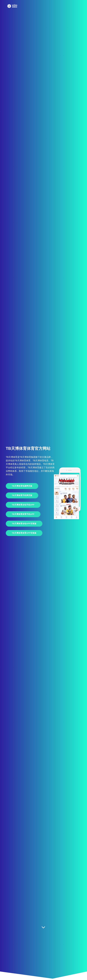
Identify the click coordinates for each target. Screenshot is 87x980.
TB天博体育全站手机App (23, 505)
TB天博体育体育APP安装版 (24, 533)
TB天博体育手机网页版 (22, 495)
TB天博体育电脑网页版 (22, 486)
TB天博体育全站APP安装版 (24, 524)
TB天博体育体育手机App (23, 514)
